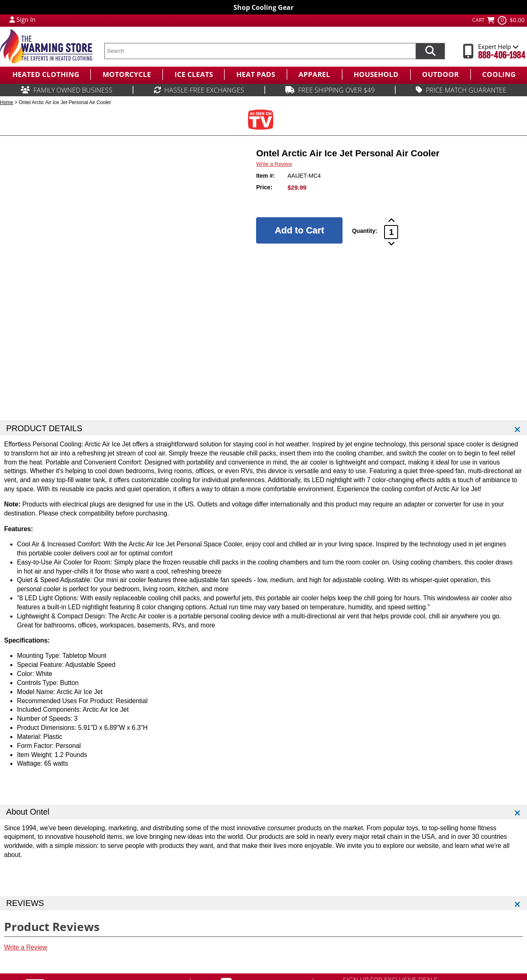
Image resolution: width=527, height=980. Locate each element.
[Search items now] (430, 51)
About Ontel (28, 812)
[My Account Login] (12, 19)
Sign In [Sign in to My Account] (26, 19)
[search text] (260, 51)
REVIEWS (25, 903)
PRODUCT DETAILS (44, 428)
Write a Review (274, 164)
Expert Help (498, 46)
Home (7, 102)
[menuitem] (45, 74)
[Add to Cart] (299, 230)
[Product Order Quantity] (391, 232)
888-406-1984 (502, 55)
